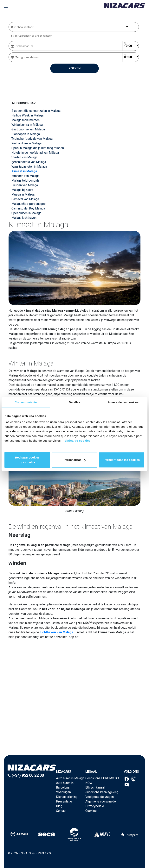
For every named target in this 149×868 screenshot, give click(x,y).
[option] (75, 698)
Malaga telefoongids (26, 181)
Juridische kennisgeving (102, 792)
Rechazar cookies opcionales (27, 460)
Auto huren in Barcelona (65, 785)
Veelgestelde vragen (100, 797)
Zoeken (74, 68)
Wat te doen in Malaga (26, 143)
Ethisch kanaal (95, 787)
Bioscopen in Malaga (26, 134)
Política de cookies (77, 441)
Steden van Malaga (24, 157)
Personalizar (75, 460)
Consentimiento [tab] (26, 402)
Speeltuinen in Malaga (26, 213)
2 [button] (74, 727)
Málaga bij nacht (22, 190)
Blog (59, 806)
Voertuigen (63, 792)
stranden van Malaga (25, 176)
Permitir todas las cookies (122, 460)
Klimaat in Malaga (24, 171)
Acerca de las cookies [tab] (123, 402)
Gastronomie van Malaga (28, 129)
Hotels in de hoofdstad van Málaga (35, 153)
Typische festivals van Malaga (32, 139)
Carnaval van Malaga (25, 199)
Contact (61, 811)
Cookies (91, 811)
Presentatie (64, 801)
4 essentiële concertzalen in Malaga (36, 111)
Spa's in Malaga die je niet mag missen (38, 148)
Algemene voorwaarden (101, 801)
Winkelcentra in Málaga (27, 125)
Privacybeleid (95, 806)
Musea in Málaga (23, 194)
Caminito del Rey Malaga (28, 208)
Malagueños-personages (29, 204)
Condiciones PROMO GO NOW (102, 781)
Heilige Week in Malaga (27, 115)
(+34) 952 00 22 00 (26, 775)
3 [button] (78, 727)
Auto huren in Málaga (70, 778)
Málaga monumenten (26, 120)
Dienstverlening (67, 797)
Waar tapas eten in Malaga (29, 167)
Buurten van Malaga (25, 185)
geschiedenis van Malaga (29, 162)
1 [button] (71, 727)
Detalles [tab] (74, 402)
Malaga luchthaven (24, 218)
